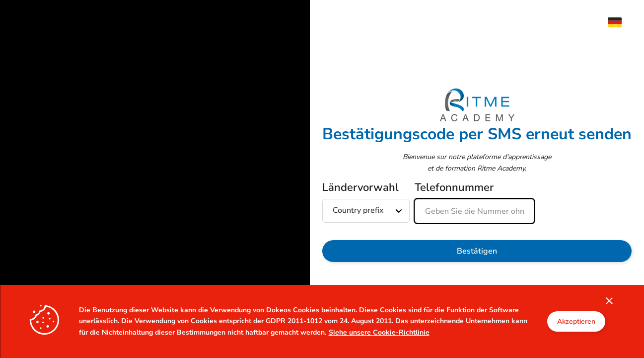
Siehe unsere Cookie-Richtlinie (379, 332)
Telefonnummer (454, 187)
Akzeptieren (576, 321)
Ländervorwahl (360, 187)
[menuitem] (620, 22)
